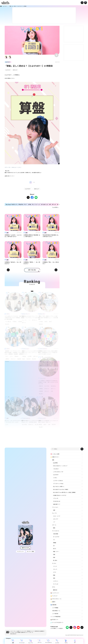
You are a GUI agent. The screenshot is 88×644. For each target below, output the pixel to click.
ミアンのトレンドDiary (58, 484)
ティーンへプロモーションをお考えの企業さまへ (74, 632)
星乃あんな (35, 320)
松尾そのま (15, 205)
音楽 (54, 578)
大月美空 (41, 322)
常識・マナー (56, 552)
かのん (7, 356)
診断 (54, 557)
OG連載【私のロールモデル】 (60, 495)
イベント (55, 566)
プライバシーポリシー (55, 631)
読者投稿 (53, 605)
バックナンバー (20, 552)
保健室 (55, 543)
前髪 (30, 205)
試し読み (37, 425)
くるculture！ (56, 469)
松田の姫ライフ (57, 504)
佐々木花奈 (47, 386)
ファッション (22, 641)
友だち (55, 549)
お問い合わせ (72, 631)
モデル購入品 (8, 322)
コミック (55, 569)
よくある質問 (66, 631)
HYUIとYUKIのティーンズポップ (60, 466)
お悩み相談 (56, 534)
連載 (13, 641)
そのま (55, 205)
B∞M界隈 (55, 463)
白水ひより (15, 70)
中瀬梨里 (15, 322)
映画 (54, 575)
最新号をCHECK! (26, 548)
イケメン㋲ (56, 498)
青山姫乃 (41, 394)
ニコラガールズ (37, 205)
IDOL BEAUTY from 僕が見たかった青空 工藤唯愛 (64, 492)
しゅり (7, 425)
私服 (52, 391)
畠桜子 (51, 322)
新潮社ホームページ (80, 631)
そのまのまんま (57, 501)
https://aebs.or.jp (13, 634)
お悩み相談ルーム (56, 611)
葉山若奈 (7, 324)
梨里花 (46, 322)
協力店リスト (54, 620)
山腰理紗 (7, 359)
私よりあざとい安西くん (59, 487)
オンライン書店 (31, 552)
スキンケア (56, 519)
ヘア (30, 320)
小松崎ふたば (45, 205)
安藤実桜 (17, 356)
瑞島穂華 (20, 359)
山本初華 (30, 356)
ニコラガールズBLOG (58, 481)
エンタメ (57, 641)
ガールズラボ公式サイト (57, 623)
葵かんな (24, 323)
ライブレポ (56, 584)
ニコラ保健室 (55, 608)
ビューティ (24, 320)
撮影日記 (55, 590)
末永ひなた (13, 359)
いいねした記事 (55, 454)
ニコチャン (56, 581)
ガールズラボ (56, 537)
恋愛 (54, 555)
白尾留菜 (21, 322)
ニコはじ (55, 478)
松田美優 (41, 391)
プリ (26, 205)
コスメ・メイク (57, 516)
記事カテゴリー (55, 457)
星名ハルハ (54, 389)
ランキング (54, 596)
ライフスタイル (48, 641)
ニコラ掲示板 (55, 614)
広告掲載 (61, 631)
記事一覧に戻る (32, 270)
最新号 (53, 602)
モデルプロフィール (56, 599)
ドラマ (55, 572)
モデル (12, 356)
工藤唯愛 (41, 389)
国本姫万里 (54, 386)
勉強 (54, 528)
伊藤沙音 (41, 386)
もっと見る (55, 207)
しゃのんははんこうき (58, 472)
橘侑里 (40, 425)
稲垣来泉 (21, 205)
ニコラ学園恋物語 (55, 617)
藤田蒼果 (7, 362)
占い (75, 641)
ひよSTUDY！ (5, 6)
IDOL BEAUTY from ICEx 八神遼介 (61, 490)
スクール (40, 641)
